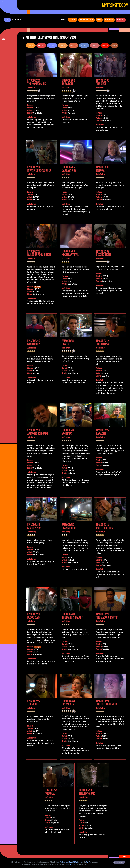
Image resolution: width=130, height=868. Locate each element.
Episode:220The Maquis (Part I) (72, 616)
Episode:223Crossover (68, 703)
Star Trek (89, 862)
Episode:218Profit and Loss (105, 526)
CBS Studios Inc (77, 862)
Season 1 (31, 45)
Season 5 (73, 45)
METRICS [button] (105, 45)
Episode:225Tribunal (51, 792)
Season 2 (41, 45)
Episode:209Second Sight (104, 253)
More (63, 19)
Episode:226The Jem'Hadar (87, 792)
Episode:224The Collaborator (106, 703)
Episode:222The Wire (34, 703)
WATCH (114, 45)
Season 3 (52, 45)
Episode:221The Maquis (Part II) (107, 616)
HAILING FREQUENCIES (119, 862)
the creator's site (70, 864)
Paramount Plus (67, 862)
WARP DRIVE (109, 20)
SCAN (99, 20)
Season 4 (63, 45)
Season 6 (84, 45)
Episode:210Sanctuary (34, 342)
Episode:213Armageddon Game (38, 432)
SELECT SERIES (17, 20)
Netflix (60, 862)
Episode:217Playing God (69, 526)
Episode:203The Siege (103, 82)
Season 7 (95, 45)
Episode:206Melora (103, 169)
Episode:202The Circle (68, 82)
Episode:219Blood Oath (34, 616)
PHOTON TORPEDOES (87, 20)
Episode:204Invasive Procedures (39, 169)
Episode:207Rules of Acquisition (39, 253)
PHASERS (73, 20)
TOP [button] (125, 856)
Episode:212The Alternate (104, 342)
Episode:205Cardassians (69, 169)
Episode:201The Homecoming (37, 82)
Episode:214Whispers (68, 432)
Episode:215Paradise (102, 432)
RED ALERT (121, 20)
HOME (7, 20)
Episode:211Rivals (68, 342)
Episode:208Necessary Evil (70, 253)
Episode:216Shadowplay (34, 526)
